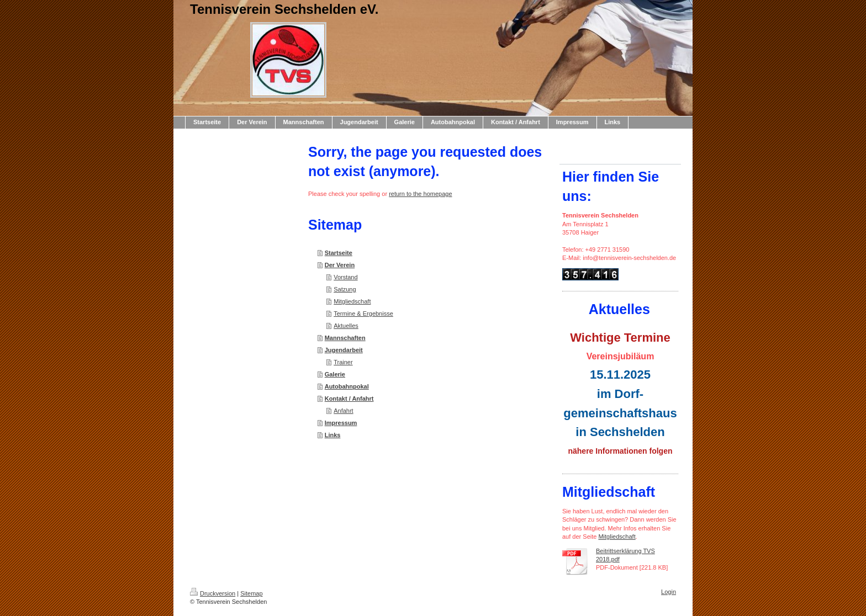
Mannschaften (345, 338)
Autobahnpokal (347, 386)
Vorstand (345, 277)
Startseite (339, 253)
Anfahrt (343, 411)
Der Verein (340, 265)
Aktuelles (346, 326)
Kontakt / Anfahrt (349, 399)
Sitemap (251, 593)
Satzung (345, 289)
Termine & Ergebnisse (363, 314)
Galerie (335, 374)
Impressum (341, 423)
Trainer (343, 362)
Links (333, 435)
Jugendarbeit (344, 350)
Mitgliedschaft (352, 301)
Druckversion (213, 593)
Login (669, 592)
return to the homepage (420, 194)
